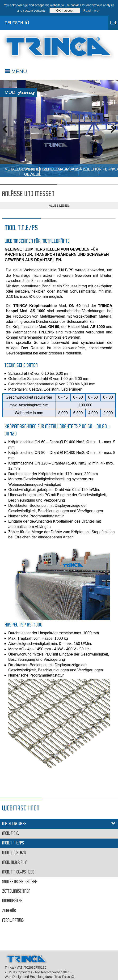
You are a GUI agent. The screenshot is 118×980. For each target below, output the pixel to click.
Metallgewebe (12, 169)
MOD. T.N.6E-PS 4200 (18, 872)
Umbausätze (71, 169)
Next (111, 128)
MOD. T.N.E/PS (13, 843)
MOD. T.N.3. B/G (14, 853)
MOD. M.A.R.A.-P (15, 863)
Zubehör (91, 169)
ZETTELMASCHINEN (51, 169)
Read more (91, 11)
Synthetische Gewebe (32, 171)
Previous (7, 128)
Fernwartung (110, 169)
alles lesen (59, 206)
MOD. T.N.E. (11, 834)
